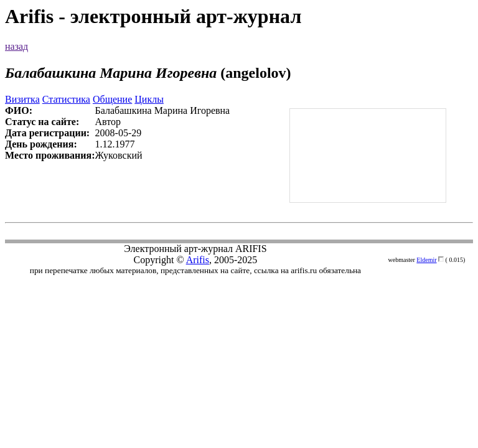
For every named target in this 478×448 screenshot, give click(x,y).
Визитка (22, 99)
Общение (112, 99)
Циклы (149, 99)
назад (16, 46)
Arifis (198, 260)
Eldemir (426, 260)
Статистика (66, 99)
